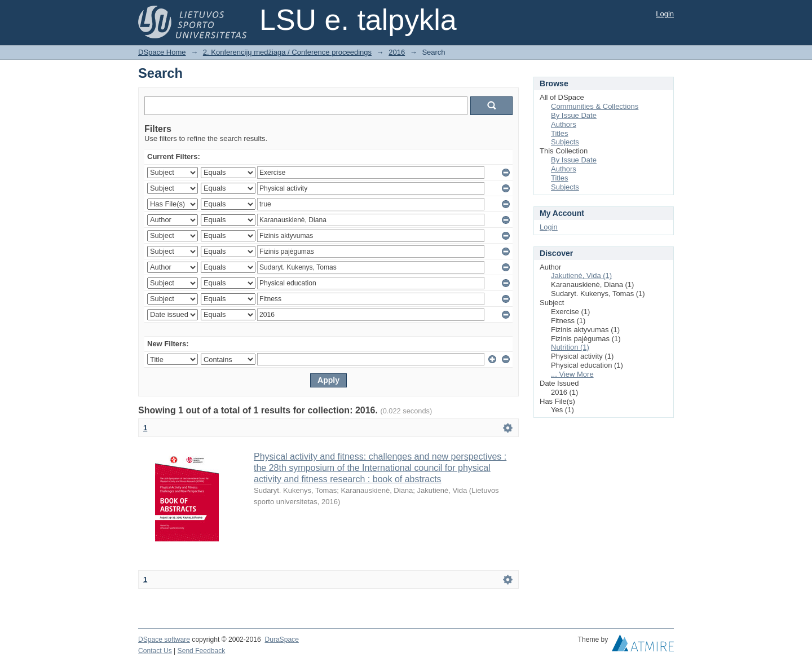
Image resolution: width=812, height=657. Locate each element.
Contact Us (155, 651)
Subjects (565, 142)
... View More (572, 374)
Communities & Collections (595, 106)
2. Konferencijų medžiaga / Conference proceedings (287, 52)
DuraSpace (281, 640)
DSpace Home (162, 52)
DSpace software (164, 640)
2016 (397, 52)
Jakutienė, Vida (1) (581, 275)
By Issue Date (574, 115)
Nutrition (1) (570, 347)
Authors (564, 124)
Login (665, 14)
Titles (560, 133)
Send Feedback (202, 651)
